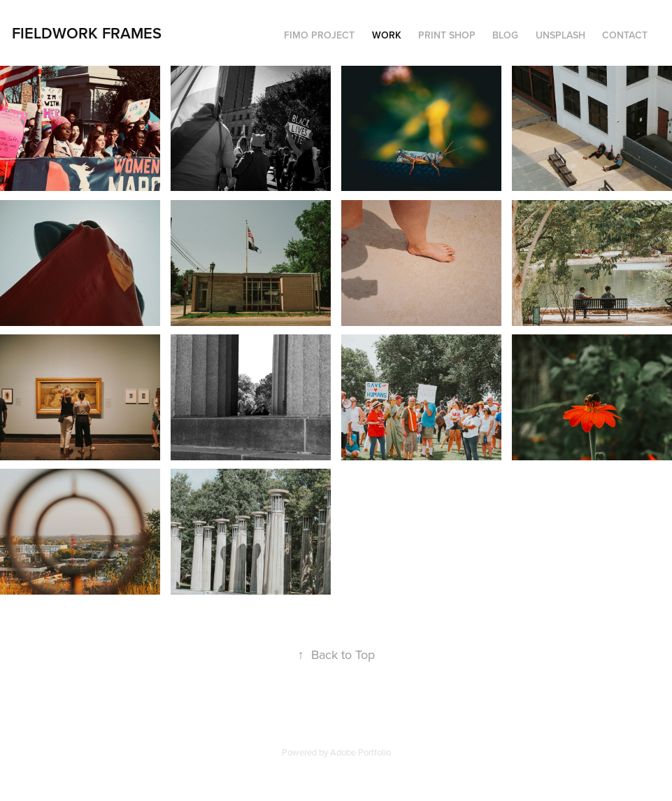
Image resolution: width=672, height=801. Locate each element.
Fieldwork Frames (87, 33)
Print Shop (447, 35)
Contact (625, 35)
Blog (505, 35)
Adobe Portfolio (360, 752)
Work (387, 35)
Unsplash (560, 35)
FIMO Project (319, 35)
